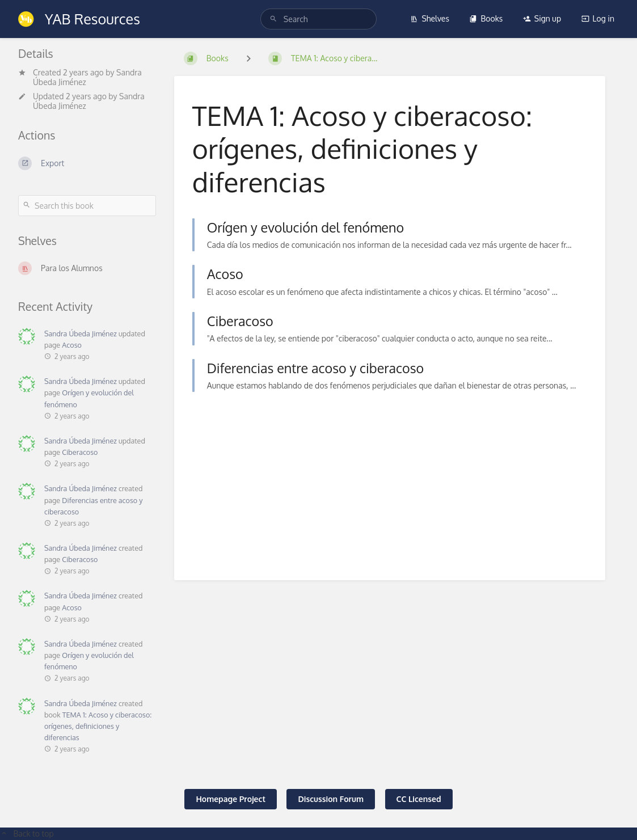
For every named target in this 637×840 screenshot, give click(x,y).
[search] (318, 19)
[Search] (273, 19)
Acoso (72, 345)
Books (486, 18)
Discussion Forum (331, 799)
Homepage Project (231, 799)
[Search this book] (87, 206)
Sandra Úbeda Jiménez (81, 334)
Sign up (542, 18)
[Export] (87, 163)
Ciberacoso (80, 452)
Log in (598, 18)
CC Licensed (419, 799)
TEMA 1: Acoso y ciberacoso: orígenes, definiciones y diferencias (98, 726)
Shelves (430, 18)
